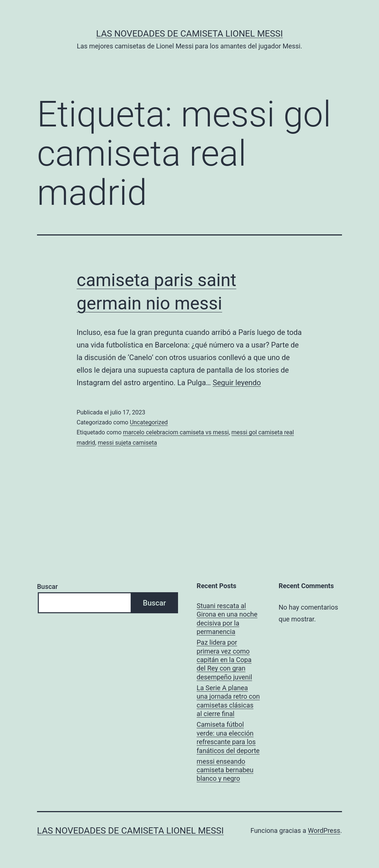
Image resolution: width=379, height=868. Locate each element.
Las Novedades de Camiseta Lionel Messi (190, 34)
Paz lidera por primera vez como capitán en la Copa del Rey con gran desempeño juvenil (224, 660)
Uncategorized (149, 422)
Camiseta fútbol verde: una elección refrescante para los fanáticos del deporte (228, 737)
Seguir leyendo (237, 383)
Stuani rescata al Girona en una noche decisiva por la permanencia (227, 619)
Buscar (47, 586)
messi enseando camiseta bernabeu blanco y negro (225, 770)
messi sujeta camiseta (127, 443)
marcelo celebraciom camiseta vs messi (176, 432)
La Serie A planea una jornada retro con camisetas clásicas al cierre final (228, 701)
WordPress (324, 830)
